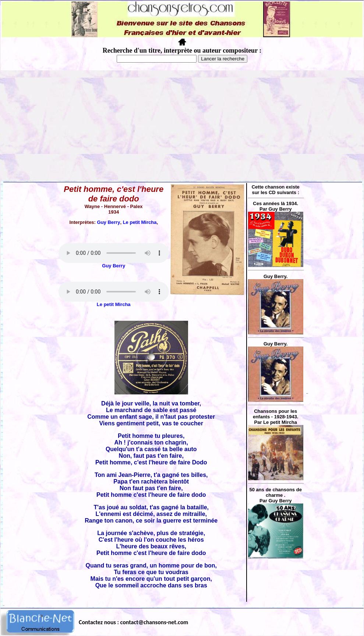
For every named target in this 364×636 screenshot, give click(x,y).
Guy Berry (109, 222)
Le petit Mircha (140, 222)
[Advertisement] (182, 126)
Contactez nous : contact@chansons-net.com (133, 622)
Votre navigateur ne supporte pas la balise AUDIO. (114, 253)
